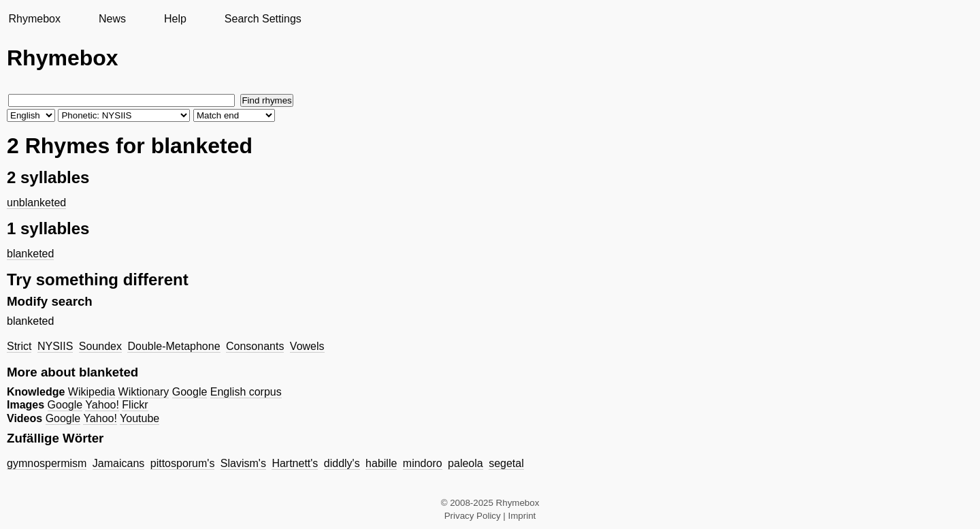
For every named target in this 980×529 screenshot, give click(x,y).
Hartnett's (295, 463)
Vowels (307, 346)
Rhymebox (34, 19)
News (112, 19)
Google (190, 392)
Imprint (522, 516)
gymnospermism (47, 463)
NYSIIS (55, 346)
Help (175, 19)
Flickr (135, 405)
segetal (506, 463)
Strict (19, 346)
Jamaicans (118, 463)
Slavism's (243, 463)
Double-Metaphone (174, 346)
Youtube (140, 418)
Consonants (255, 346)
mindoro (423, 463)
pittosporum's (183, 463)
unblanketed (36, 203)
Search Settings (263, 19)
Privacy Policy (473, 516)
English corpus (246, 392)
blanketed (30, 254)
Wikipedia (92, 392)
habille (381, 463)
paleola (465, 463)
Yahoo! (102, 405)
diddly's (342, 463)
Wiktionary (144, 392)
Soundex (100, 346)
